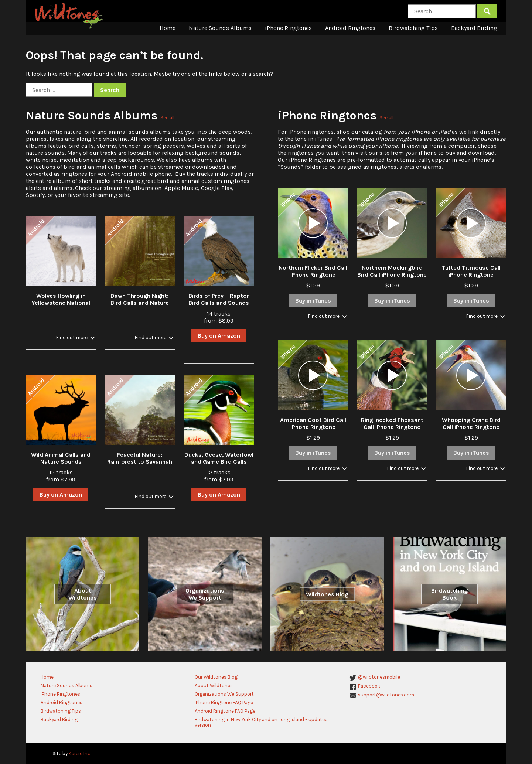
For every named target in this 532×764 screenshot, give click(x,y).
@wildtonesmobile (379, 677)
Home (168, 28)
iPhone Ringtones (288, 28)
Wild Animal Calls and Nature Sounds (61, 458)
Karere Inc (80, 753)
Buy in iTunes (313, 301)
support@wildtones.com (386, 695)
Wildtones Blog (327, 594)
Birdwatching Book (449, 594)
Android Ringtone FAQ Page (225, 711)
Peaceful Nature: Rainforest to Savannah (140, 458)
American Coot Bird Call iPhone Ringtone (313, 423)
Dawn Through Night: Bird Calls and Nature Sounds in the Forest (140, 303)
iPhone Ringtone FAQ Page (224, 702)
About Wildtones (83, 594)
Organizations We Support (205, 594)
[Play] (313, 223)
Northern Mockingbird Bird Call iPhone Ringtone (392, 271)
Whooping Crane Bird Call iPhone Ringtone (471, 423)
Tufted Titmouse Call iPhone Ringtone (471, 271)
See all (167, 118)
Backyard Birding (474, 28)
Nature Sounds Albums (220, 28)
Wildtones (70, 16)
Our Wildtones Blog (216, 677)
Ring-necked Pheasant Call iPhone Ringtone (392, 423)
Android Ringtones (350, 28)
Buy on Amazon (219, 336)
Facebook (369, 686)
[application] (313, 223)
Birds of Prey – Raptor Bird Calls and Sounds (219, 299)
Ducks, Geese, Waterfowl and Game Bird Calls (219, 458)
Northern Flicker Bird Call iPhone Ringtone (313, 271)
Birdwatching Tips (413, 28)
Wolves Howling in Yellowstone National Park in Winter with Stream (61, 306)
